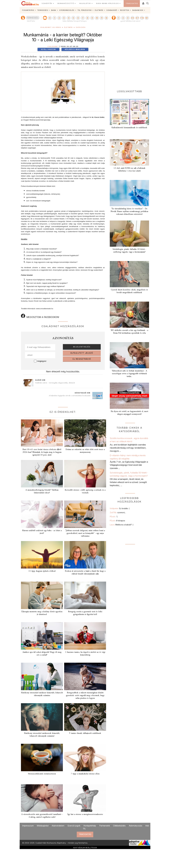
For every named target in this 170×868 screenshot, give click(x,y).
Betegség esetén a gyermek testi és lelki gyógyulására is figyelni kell (85, 613)
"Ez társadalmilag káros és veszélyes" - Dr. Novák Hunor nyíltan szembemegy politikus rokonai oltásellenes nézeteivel (129, 211)
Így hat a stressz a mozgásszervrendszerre (85, 814)
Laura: (122, 525)
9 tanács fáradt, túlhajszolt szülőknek (85, 733)
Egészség (81, 27)
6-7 (137, 18)
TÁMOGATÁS (132, 3)
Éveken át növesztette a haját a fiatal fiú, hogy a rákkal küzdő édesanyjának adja (85, 572)
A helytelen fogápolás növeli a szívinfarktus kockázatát (70, 396)
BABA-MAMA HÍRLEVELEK (107, 3)
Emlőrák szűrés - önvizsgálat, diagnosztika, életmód (55, 383)
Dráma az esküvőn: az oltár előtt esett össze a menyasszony (85, 451)
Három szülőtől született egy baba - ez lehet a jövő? (42, 532)
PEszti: (114, 517)
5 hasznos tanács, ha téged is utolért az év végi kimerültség (85, 654)
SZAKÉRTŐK (47, 3)
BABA (54, 10)
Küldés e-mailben (75, 49)
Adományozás (136, 826)
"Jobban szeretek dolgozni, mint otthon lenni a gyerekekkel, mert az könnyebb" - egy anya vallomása (85, 533)
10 (97, 18)
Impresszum (28, 826)
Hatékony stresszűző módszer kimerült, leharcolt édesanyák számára (42, 694)
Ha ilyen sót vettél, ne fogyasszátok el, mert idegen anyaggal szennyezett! (129, 413)
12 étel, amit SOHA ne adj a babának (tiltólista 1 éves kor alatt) (129, 170)
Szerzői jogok (74, 826)
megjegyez (42, 361)
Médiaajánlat (43, 826)
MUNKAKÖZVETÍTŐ (66, 3)
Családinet (53, 46)
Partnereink (105, 826)
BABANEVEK (138, 10)
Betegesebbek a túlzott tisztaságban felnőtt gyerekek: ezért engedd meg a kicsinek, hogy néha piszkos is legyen (85, 695)
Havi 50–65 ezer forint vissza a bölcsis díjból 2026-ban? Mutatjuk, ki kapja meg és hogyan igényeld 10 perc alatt (42, 452)
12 (106, 18)
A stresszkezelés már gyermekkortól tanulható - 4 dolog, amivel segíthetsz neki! (42, 816)
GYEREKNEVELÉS (67, 10)
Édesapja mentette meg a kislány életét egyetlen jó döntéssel (42, 613)
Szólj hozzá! (48, 49)
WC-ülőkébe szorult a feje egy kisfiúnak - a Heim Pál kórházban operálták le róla (129, 332)
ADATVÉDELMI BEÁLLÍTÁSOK (85, 848)
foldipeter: (120, 508)
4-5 (132, 18)
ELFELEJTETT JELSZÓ (82, 353)
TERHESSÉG (43, 10)
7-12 (142, 18)
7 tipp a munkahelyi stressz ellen (85, 774)
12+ (147, 18)
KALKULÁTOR (85, 3)
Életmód (68, 27)
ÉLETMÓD (99, 10)
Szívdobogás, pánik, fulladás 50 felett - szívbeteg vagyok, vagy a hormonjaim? (129, 251)
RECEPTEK (125, 10)
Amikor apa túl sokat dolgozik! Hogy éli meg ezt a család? (42, 654)
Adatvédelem (58, 826)
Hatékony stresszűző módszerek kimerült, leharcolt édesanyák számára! (42, 735)
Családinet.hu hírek (51, 27)
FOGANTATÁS (28, 10)
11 (102, 18)
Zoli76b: (118, 512)
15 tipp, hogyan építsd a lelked (42, 571)
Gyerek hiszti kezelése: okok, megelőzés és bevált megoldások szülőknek (129, 291)
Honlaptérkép (90, 826)
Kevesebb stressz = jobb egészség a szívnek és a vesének (85, 491)
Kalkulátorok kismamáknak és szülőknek (129, 128)
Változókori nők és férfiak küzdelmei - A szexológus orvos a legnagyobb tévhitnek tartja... (129, 374)
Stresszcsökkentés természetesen (42, 774)
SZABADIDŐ (112, 10)
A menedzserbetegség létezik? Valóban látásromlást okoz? (42, 491)
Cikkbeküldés (119, 826)
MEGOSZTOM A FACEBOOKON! (40, 316)
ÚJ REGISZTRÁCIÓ (82, 359)
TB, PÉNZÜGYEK (85, 10)
